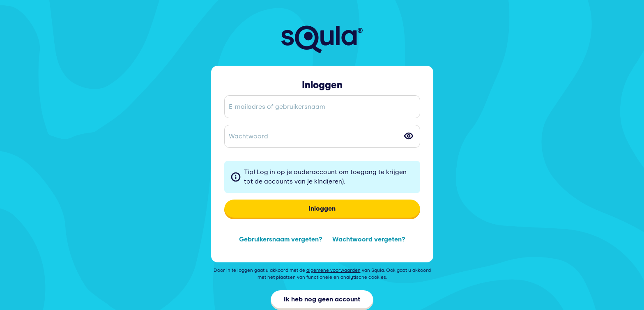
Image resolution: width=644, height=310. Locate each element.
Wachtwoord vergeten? (369, 239)
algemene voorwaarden (333, 271)
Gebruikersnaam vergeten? (281, 239)
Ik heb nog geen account (322, 299)
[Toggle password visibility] (409, 136)
